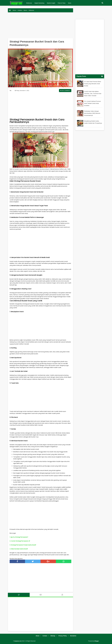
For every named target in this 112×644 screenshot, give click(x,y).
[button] (102, 3)
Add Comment (65, 91)
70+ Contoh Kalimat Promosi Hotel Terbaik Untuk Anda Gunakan (92, 103)
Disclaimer (73, 636)
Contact (45, 636)
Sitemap (53, 636)
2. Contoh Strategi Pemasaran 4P (20, 541)
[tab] (19, 595)
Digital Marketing (39, 3)
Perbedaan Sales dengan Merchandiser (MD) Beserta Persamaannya (92, 113)
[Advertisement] (40, 26)
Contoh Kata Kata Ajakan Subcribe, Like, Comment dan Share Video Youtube (93, 94)
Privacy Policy (63, 636)
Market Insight (51, 3)
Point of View (62, 3)
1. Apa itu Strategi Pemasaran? (19, 537)
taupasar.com (18, 641)
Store (70, 3)
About (37, 636)
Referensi (29, 3)
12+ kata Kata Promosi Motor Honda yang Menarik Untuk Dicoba (93, 84)
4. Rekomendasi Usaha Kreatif (19, 549)
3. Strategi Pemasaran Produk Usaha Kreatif (23, 545)
